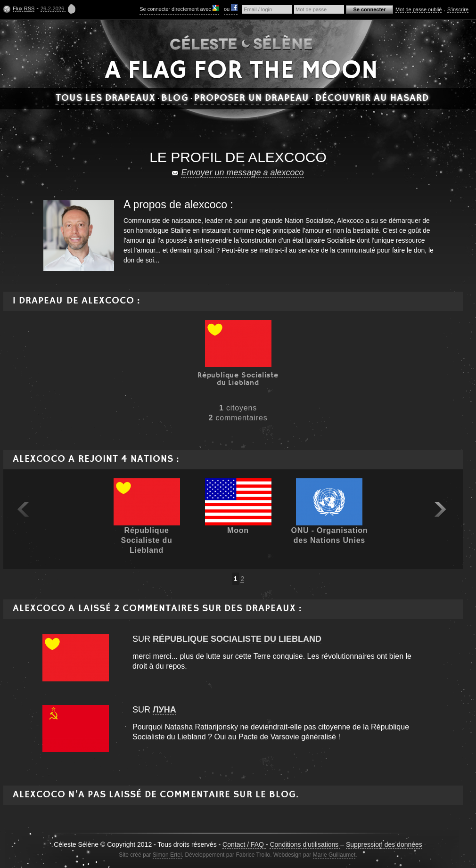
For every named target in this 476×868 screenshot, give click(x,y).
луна (164, 710)
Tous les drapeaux (106, 98)
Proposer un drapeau (252, 98)
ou (231, 8)
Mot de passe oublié (419, 9)
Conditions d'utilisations (305, 844)
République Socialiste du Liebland (237, 639)
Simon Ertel (167, 855)
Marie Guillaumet (334, 855)
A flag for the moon (241, 71)
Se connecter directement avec (179, 8)
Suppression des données (384, 844)
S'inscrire (458, 9)
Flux (24, 9)
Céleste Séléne (242, 42)
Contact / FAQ (244, 844)
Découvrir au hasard (372, 98)
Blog (175, 98)
